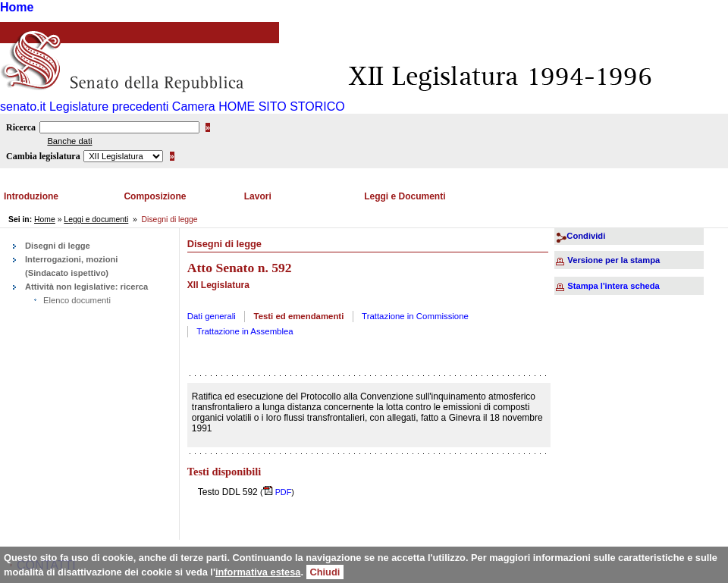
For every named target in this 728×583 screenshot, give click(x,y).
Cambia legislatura (43, 156)
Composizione (155, 196)
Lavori (258, 196)
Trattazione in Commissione (415, 316)
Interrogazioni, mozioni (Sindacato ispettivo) (71, 266)
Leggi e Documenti (405, 196)
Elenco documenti (77, 300)
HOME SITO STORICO (282, 107)
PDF (282, 492)
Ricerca (21, 127)
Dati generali (212, 316)
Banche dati (69, 141)
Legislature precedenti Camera (132, 107)
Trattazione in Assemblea (245, 331)
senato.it (23, 107)
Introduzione (31, 196)
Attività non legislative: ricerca (86, 287)
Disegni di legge (58, 246)
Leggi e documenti (96, 219)
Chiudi (325, 572)
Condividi (586, 236)
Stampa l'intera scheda (613, 286)
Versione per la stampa (613, 260)
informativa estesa (258, 572)
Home (17, 7)
